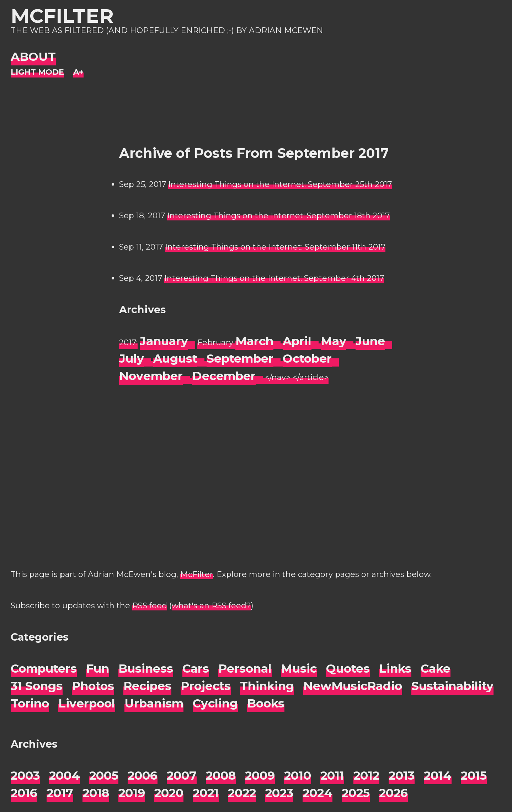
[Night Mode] (37, 72)
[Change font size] (78, 72)
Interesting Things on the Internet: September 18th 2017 (278, 216)
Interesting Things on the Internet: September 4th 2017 (274, 278)
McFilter (62, 16)
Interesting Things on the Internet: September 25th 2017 (280, 184)
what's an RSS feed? (211, 606)
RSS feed (150, 606)
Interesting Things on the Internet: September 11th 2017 (275, 247)
